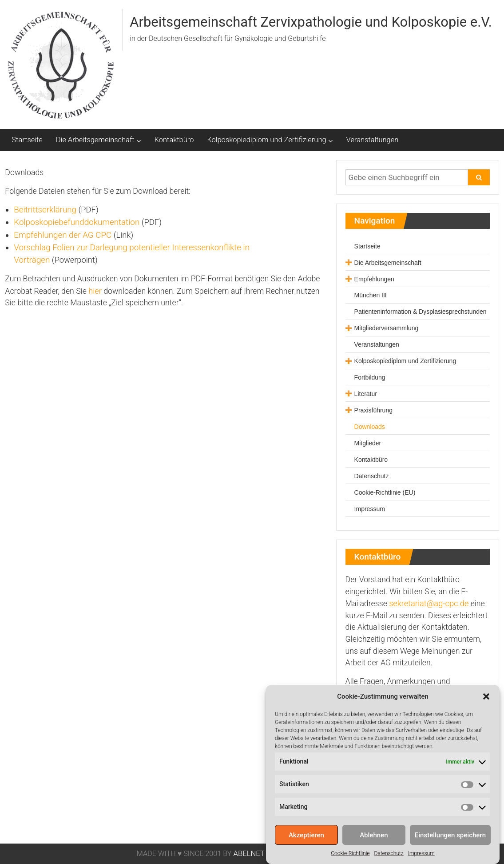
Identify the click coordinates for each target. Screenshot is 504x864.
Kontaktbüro (174, 140)
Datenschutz (389, 858)
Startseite (27, 140)
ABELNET (249, 853)
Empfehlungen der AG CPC (63, 235)
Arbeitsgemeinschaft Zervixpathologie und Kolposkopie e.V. (311, 22)
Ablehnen (374, 840)
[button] (486, 701)
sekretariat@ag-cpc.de (429, 603)
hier (95, 291)
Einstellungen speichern (450, 840)
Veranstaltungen (373, 140)
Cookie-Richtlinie (350, 858)
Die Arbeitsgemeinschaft (95, 140)
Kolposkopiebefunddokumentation (77, 222)
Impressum (421, 858)
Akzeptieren (306, 840)
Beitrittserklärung (45, 210)
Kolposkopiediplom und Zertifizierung (266, 140)
